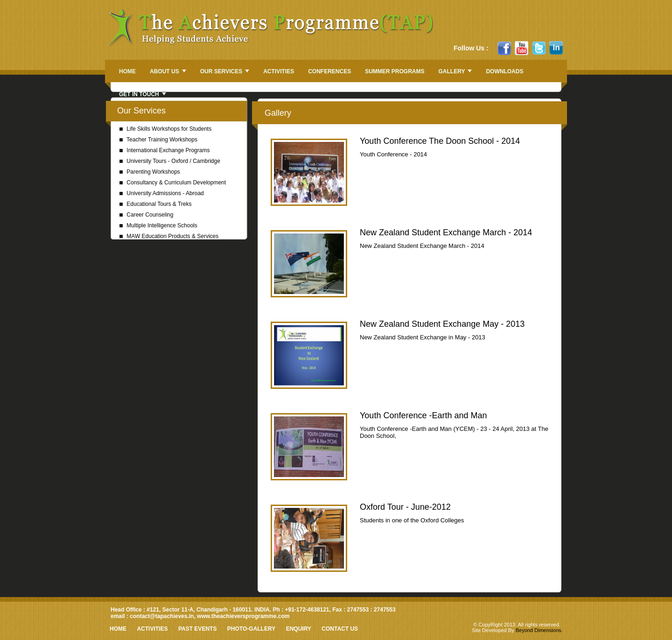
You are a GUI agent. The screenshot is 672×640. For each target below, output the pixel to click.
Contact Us (340, 629)
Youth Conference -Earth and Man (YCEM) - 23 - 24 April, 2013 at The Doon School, (454, 432)
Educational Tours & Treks (156, 204)
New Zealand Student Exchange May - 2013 (442, 324)
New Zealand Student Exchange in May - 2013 (423, 337)
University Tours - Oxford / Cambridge (170, 161)
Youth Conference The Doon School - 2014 (440, 141)
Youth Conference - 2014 (393, 154)
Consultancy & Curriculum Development (173, 183)
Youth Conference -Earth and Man (423, 415)
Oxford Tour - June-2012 (405, 507)
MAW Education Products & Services (169, 236)
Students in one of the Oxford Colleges (412, 520)
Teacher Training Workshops (158, 140)
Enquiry (299, 629)
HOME (118, 629)
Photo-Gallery (251, 629)
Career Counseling (146, 215)
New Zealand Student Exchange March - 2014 (446, 232)
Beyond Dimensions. (539, 630)
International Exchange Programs (164, 150)
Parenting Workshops (150, 172)
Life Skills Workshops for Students (165, 129)
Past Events (197, 629)
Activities (152, 629)
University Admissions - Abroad (162, 193)
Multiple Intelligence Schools (158, 225)
